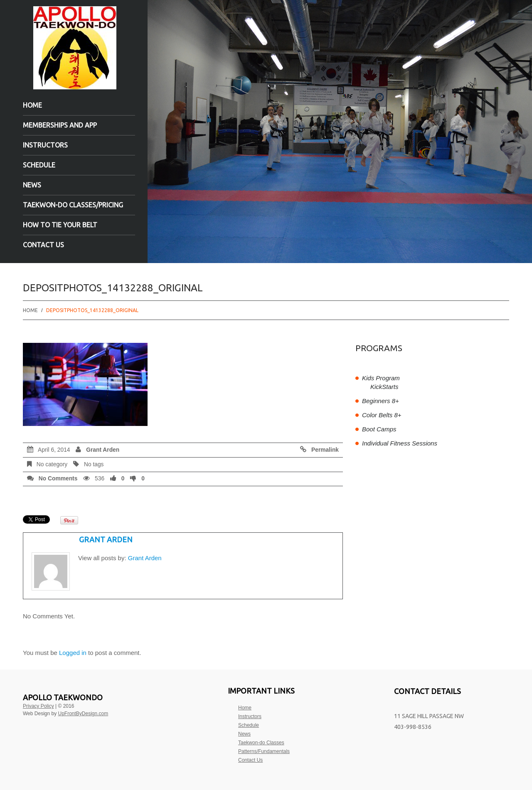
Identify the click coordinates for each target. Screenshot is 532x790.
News (32, 185)
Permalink (325, 450)
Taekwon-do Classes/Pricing (73, 205)
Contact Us (43, 245)
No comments (58, 479)
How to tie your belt (60, 225)
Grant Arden (103, 450)
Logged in (73, 653)
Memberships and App (60, 125)
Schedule (39, 165)
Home (32, 105)
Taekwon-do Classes (261, 743)
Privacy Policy (38, 706)
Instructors (45, 145)
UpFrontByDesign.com (83, 714)
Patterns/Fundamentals (264, 751)
